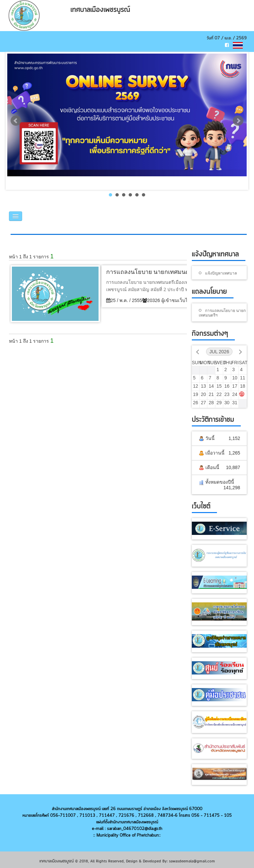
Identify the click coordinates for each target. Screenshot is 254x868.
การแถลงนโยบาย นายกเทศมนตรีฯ (222, 313)
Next (238, 121)
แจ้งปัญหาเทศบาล (221, 273)
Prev (16, 121)
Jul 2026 (219, 352)
